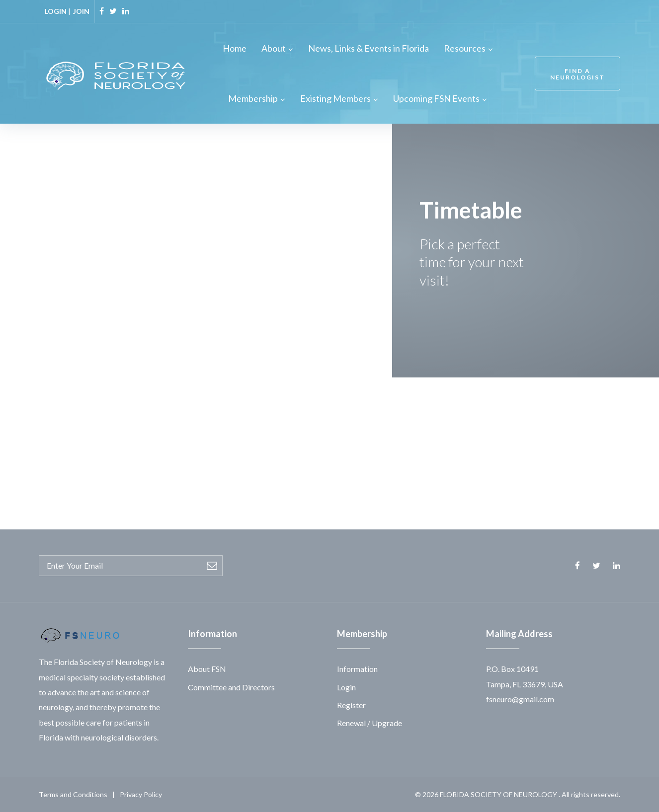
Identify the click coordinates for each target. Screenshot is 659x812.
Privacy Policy (141, 794)
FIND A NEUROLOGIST (577, 74)
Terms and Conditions (73, 794)
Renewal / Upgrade (370, 723)
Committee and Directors (231, 687)
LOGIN (56, 11)
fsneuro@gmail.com (520, 699)
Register (351, 705)
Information (357, 669)
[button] (570, 473)
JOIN (81, 11)
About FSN (207, 669)
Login (346, 687)
